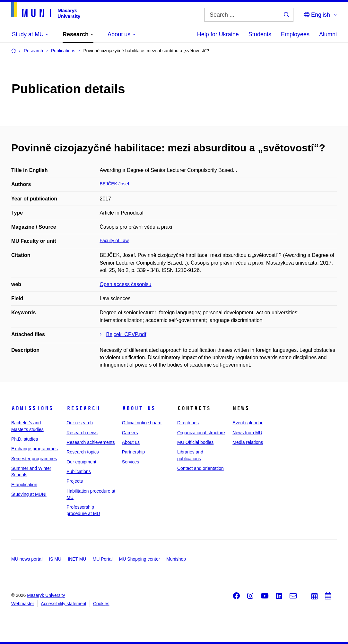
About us (139, 408)
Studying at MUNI (29, 494)
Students (260, 34)
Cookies (101, 604)
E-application (24, 485)
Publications (79, 471)
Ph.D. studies (25, 439)
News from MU (247, 433)
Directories (188, 423)
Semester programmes (34, 459)
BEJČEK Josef (115, 184)
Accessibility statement (64, 604)
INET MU (77, 559)
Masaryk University (46, 595)
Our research (80, 423)
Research (83, 408)
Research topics (83, 452)
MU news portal (27, 559)
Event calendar (247, 423)
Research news (82, 433)
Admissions (32, 408)
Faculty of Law (114, 241)
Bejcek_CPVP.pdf (126, 334)
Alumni (328, 34)
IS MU (55, 559)
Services (131, 462)
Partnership (134, 452)
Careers (130, 433)
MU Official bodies (195, 442)
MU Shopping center (140, 559)
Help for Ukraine (218, 34)
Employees (295, 34)
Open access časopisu (126, 284)
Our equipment (81, 462)
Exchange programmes (35, 449)
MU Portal (102, 559)
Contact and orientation (200, 468)
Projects (75, 481)
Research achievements (91, 442)
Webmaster (23, 604)
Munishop (176, 559)
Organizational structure (201, 433)
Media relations (248, 442)
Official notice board (142, 423)
